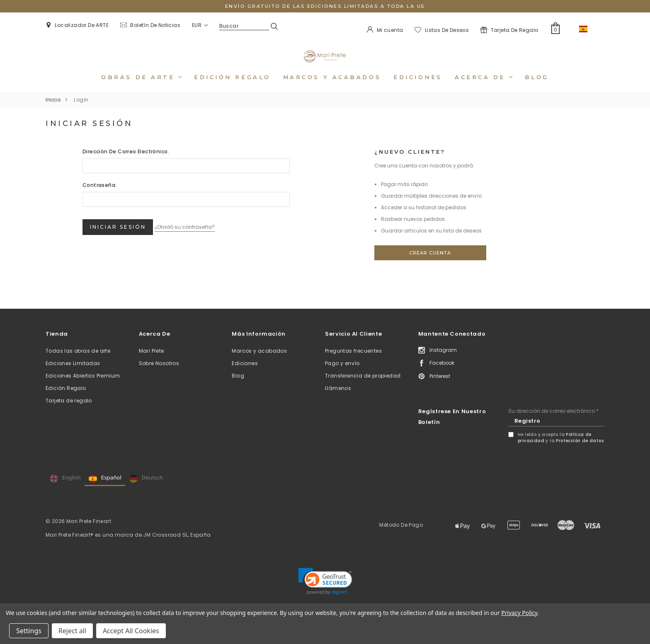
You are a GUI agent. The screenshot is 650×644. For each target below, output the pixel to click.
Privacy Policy (519, 613)
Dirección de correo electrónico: (126, 163)
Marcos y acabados (332, 88)
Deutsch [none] (146, 490)
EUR (200, 25)
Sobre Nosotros (159, 374)
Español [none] (105, 490)
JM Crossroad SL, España (177, 546)
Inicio (53, 111)
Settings (29, 631)
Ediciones (418, 88)
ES (589, 29)
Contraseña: (99, 196)
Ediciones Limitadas (73, 374)
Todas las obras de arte (78, 362)
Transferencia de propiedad (363, 387)
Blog (537, 88)
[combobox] (589, 29)
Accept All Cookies (131, 631)
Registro (528, 432)
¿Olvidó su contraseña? (197, 236)
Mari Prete (152, 362)
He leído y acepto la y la (561, 449)
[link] (325, 593)
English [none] (65, 490)
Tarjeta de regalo (69, 412)
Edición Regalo (66, 399)
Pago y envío (342, 374)
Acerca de (484, 88)
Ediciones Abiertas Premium (83, 387)
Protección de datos (580, 452)
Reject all (72, 631)
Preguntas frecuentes (353, 362)
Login (81, 111)
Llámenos (338, 399)
